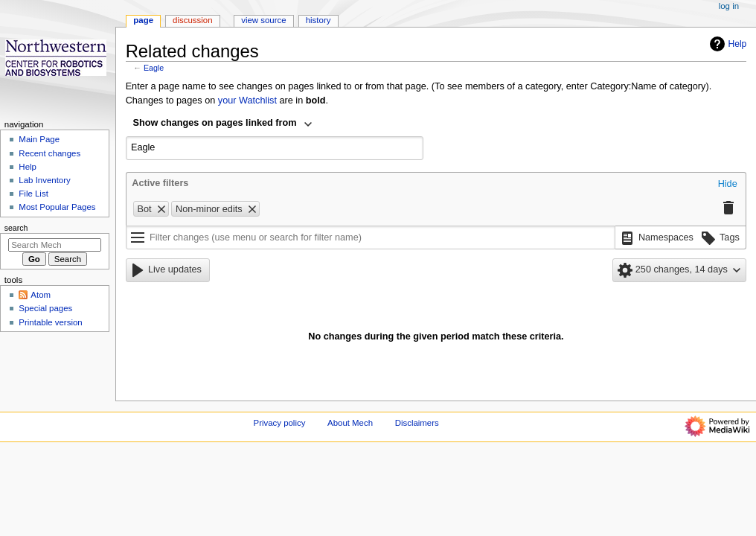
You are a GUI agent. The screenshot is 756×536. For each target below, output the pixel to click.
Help (727, 44)
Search (16, 228)
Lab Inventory (44, 180)
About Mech (350, 423)
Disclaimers (417, 423)
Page (143, 20)
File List (33, 194)
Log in (729, 6)
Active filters (160, 183)
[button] (728, 185)
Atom (41, 295)
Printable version (50, 322)
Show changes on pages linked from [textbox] (215, 123)
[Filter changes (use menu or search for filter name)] (371, 237)
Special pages (45, 308)
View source (263, 20)
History (318, 20)
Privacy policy (280, 423)
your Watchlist (247, 100)
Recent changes (49, 153)
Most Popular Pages (57, 207)
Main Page (39, 139)
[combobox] (223, 124)
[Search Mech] (55, 245)
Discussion (192, 20)
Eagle (154, 68)
